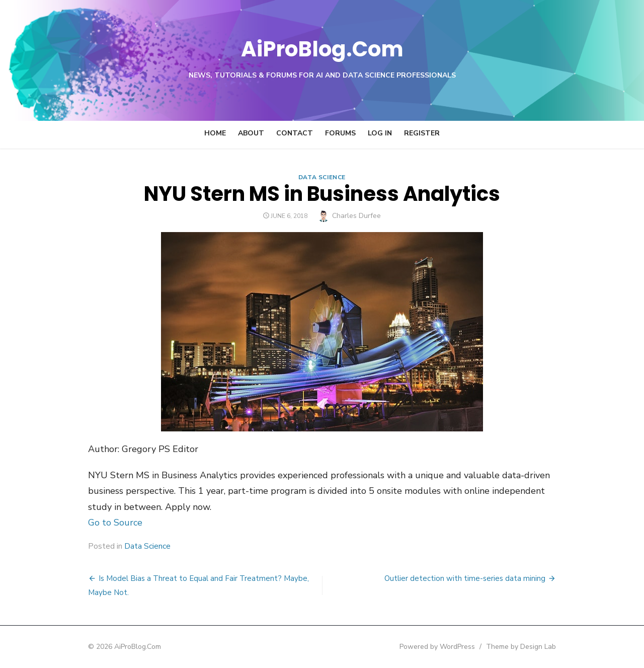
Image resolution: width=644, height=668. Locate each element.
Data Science (322, 177)
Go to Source (103, 523)
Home (215, 133)
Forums (340, 133)
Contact (295, 133)
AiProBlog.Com (322, 48)
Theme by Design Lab (534, 647)
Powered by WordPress (450, 647)
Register (422, 133)
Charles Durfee (357, 216)
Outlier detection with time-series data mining (477, 578)
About (251, 133)
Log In (380, 133)
